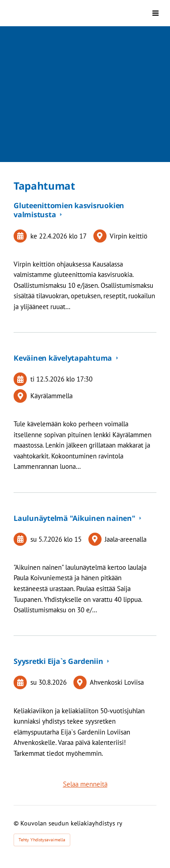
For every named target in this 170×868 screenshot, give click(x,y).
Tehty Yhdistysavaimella (42, 840)
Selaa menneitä (85, 784)
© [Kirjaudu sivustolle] (17, 823)
